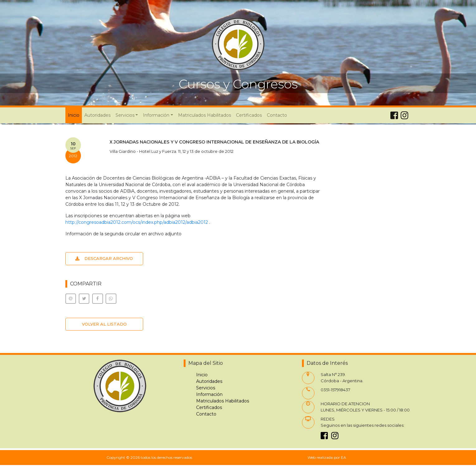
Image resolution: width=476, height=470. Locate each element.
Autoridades (97, 115)
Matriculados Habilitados (205, 115)
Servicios (206, 388)
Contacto (277, 115)
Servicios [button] (125, 115)
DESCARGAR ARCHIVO (104, 258)
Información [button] (156, 115)
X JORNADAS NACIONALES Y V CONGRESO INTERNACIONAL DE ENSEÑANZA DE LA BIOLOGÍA (214, 142)
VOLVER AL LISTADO (104, 324)
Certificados (249, 115)
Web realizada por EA (327, 457)
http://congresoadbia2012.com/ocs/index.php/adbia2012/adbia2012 (137, 222)
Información (209, 394)
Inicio (75, 115)
